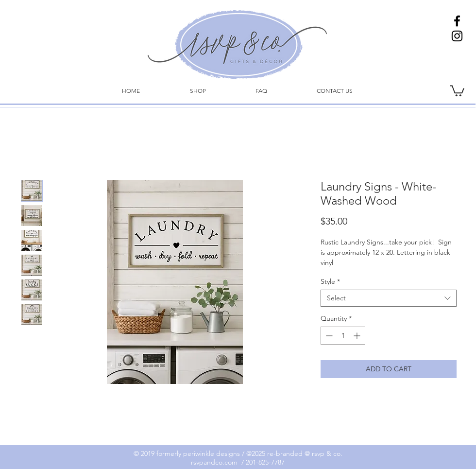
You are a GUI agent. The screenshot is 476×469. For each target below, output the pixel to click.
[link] (457, 90)
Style (330, 282)
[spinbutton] (343, 336)
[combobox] (389, 298)
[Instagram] (457, 36)
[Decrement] (328, 336)
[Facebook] (457, 21)
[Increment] (358, 336)
